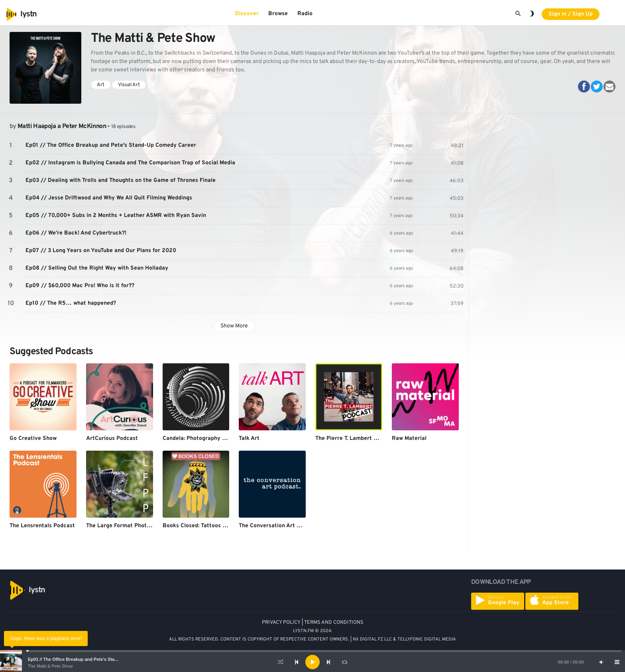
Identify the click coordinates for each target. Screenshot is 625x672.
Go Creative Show (33, 438)
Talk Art (249, 438)
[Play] (312, 662)
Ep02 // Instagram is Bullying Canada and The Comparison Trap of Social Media (130, 163)
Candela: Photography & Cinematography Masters (228, 438)
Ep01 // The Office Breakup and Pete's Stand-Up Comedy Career (94, 659)
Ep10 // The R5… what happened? (71, 303)
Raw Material (409, 438)
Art (101, 85)
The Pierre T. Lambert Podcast (355, 438)
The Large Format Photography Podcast (139, 526)
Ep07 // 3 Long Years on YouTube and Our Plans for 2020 (101, 251)
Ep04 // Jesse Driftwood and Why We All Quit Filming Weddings (109, 198)
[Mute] (601, 662)
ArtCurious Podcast (112, 438)
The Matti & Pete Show (50, 666)
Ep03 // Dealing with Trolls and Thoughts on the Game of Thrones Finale (121, 180)
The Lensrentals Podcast (42, 526)
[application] (312, 662)
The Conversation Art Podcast (278, 526)
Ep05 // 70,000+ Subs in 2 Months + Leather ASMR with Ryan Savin (116, 216)
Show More (234, 326)
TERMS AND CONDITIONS (334, 623)
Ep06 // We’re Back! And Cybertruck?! (76, 233)
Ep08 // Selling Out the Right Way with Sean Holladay (97, 268)
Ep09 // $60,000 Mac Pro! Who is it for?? (80, 286)
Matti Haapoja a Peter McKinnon (62, 126)
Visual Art (129, 85)
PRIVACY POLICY (281, 623)
